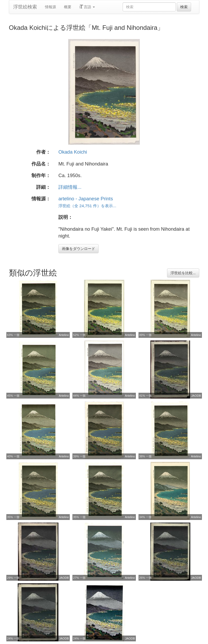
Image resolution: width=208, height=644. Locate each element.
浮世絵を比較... (183, 273)
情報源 (50, 7)
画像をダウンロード (78, 249)
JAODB (196, 396)
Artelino (64, 335)
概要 (68, 7)
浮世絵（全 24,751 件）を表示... (87, 206)
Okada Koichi (73, 152)
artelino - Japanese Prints (86, 199)
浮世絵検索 (25, 7)
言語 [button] (87, 7)
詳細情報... (70, 187)
